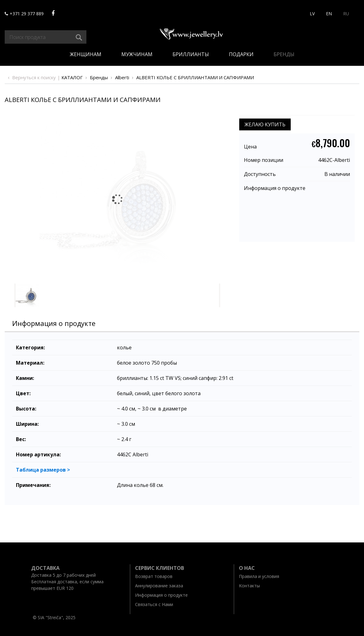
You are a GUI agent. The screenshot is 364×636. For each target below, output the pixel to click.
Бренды (284, 54)
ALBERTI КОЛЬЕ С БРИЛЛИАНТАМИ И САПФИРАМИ (195, 77)
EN (329, 14)
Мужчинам (137, 54)
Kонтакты (249, 586)
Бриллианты (191, 54)
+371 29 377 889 (24, 14)
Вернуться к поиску (34, 77)
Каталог (72, 77)
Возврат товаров (154, 576)
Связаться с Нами (154, 604)
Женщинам (86, 54)
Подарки (241, 54)
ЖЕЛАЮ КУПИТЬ (265, 124)
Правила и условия (259, 576)
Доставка (45, 568)
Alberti (122, 77)
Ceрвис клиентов (160, 568)
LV (312, 14)
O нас (247, 568)
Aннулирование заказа (159, 586)
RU (346, 14)
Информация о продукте (275, 188)
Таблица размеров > (43, 470)
